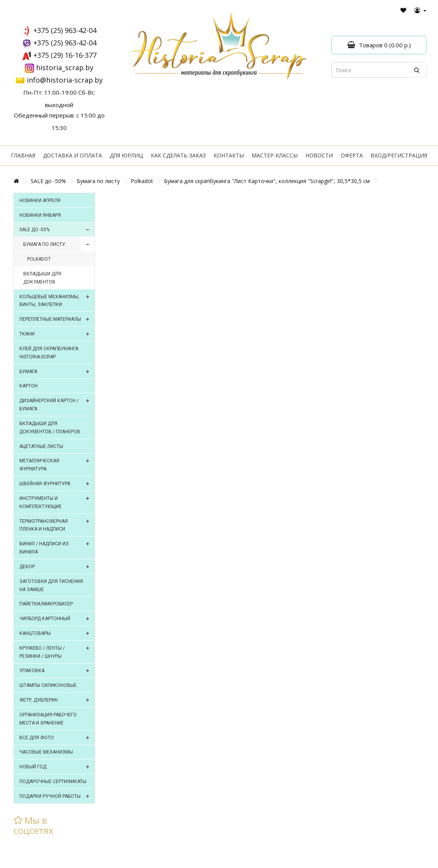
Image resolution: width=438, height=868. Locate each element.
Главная (23, 155)
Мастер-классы (275, 155)
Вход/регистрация (399, 155)
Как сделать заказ (178, 155)
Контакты (229, 155)
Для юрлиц (126, 155)
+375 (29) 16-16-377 (65, 55)
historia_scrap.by (65, 67)
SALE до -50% (48, 181)
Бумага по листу (98, 181)
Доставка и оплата (72, 155)
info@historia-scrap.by (65, 80)
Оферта (352, 155)
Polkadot (142, 181)
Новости (319, 155)
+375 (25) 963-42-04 (65, 30)
